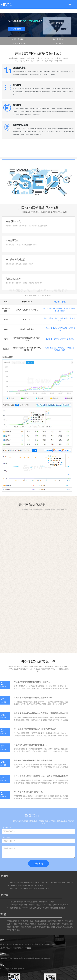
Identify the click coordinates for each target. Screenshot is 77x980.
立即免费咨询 (16, 29)
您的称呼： (7, 828)
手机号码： (7, 837)
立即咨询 (38, 864)
